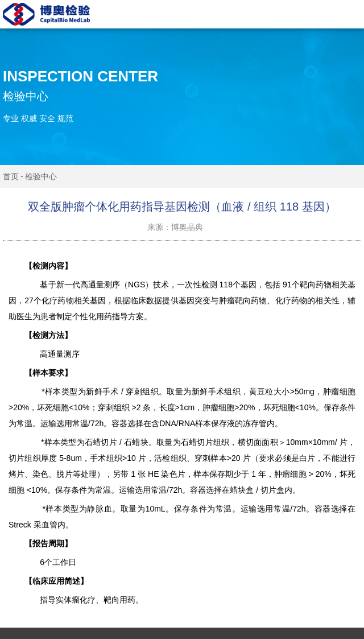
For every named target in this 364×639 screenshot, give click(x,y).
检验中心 (41, 176)
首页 (11, 176)
